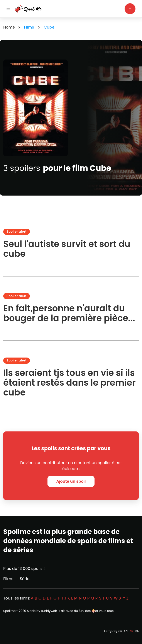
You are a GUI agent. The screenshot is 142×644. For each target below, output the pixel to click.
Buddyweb (49, 611)
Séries (26, 579)
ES (137, 631)
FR (132, 631)
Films (8, 579)
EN (126, 631)
